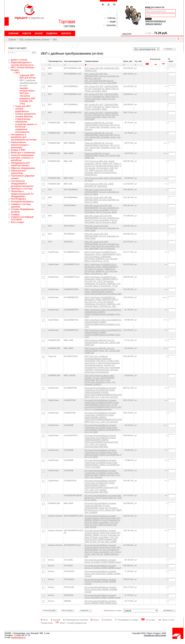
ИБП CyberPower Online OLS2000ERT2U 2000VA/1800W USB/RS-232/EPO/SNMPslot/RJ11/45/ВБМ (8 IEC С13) (103, 334)
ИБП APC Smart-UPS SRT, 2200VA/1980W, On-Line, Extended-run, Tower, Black (102, 228)
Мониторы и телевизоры (23, 153)
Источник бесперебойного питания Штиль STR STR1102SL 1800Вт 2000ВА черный (103, 574)
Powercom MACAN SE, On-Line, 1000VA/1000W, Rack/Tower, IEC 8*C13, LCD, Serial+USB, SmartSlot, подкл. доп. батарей (103, 126)
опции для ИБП (23, 106)
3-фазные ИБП (27, 75)
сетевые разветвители (22, 110)
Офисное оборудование (23, 168)
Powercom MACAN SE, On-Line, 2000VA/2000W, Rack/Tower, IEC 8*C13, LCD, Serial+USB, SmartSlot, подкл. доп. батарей (103, 136)
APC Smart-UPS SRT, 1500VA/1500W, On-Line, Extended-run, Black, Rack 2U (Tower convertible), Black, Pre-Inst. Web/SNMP (102, 116)
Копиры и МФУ (18, 150)
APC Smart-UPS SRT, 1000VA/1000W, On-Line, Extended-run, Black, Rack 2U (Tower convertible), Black (102, 89)
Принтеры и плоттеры (22, 189)
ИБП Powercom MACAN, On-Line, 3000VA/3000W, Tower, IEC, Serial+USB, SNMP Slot (102, 351)
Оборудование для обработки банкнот (20, 164)
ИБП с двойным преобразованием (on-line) (28, 83)
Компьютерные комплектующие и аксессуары (20, 145)
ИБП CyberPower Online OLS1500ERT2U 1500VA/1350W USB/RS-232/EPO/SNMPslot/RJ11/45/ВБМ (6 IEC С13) (103, 323)
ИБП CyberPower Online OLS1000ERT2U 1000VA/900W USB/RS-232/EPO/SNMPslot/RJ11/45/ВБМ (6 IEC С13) (103, 313)
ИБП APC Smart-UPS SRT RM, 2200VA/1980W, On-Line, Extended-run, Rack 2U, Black (102, 192)
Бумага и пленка (19, 60)
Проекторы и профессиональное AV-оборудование (22, 194)
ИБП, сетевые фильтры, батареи (34, 39)
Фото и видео (17, 222)
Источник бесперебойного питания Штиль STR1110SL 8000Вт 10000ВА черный (101, 589)
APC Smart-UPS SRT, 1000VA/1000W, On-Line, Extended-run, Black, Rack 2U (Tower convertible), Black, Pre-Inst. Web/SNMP (102, 98)
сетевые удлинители (25, 114)
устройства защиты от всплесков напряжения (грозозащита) (26, 128)
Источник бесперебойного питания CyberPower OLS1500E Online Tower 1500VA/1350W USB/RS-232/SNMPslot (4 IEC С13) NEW (103, 453)
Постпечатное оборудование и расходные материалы (22, 184)
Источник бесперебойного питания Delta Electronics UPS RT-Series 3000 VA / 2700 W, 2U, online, (103, 498)
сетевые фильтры (24, 116)
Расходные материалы (22, 202)
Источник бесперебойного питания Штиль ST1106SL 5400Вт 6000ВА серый (103, 567)
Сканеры (15, 214)
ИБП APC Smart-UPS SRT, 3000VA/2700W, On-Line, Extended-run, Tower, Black (102, 236)
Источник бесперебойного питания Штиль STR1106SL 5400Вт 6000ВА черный (100, 582)
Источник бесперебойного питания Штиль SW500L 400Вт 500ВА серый (101, 602)
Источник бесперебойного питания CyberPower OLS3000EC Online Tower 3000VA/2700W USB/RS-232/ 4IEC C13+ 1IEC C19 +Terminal (103, 474)
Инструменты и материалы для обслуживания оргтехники (24, 137)
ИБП (55, 39)
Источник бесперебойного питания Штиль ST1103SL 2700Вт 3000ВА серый (103, 561)
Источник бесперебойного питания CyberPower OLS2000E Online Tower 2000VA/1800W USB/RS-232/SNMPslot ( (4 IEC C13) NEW (102, 464)
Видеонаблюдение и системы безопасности (22, 64)
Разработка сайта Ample (155, 635)
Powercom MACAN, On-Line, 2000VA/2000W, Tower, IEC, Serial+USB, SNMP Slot (102, 156)
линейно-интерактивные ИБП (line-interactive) (27, 92)
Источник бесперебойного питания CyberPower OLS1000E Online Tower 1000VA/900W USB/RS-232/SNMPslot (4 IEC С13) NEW (102, 429)
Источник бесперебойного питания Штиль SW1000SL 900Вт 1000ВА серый (102, 596)
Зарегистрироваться (155, 21)
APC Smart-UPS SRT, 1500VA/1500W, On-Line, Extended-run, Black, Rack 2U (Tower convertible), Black (102, 107)
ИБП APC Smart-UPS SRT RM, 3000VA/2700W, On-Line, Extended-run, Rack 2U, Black (102, 200)
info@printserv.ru (18, 637)
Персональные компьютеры (18, 172)
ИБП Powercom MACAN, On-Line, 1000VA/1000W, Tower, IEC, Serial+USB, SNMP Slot (102, 342)
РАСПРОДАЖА (18, 199)
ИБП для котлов (28, 78)
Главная (12, 39)
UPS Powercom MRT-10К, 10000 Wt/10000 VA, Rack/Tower (99, 185)
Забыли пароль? (154, 24)
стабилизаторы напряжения (23, 120)
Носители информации (22, 155)
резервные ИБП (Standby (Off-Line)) (27, 101)
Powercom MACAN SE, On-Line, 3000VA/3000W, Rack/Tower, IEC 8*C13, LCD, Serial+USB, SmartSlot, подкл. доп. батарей (103, 146)
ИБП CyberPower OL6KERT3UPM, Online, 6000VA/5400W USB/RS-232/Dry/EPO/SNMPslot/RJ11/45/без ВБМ (103, 292)
